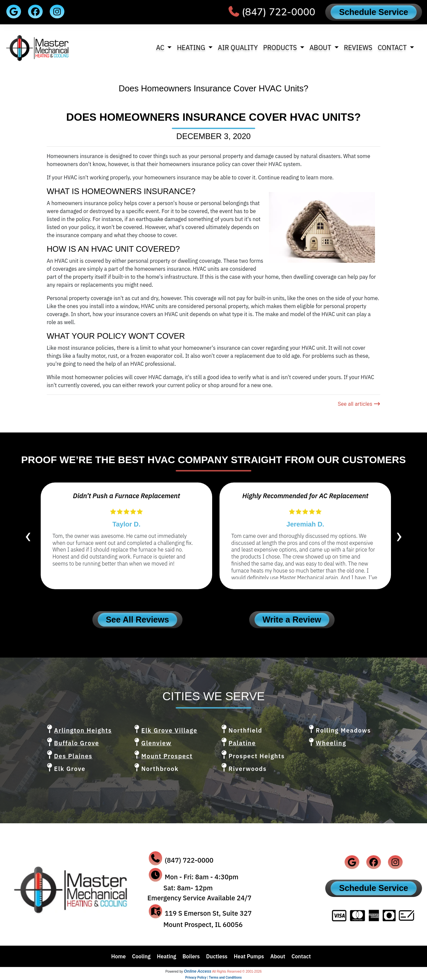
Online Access (197, 971)
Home (118, 956)
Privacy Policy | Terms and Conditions (213, 977)
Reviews (358, 48)
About (278, 956)
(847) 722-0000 (279, 12)
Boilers (191, 956)
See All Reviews (137, 620)
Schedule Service (373, 12)
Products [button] (281, 48)
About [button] (321, 48)
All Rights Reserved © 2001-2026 (237, 971)
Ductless (217, 956)
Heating (166, 956)
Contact (301, 956)
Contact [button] (393, 48)
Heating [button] (192, 48)
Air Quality (238, 48)
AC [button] (161, 48)
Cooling (141, 956)
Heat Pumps (249, 956)
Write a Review (292, 620)
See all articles (359, 404)
